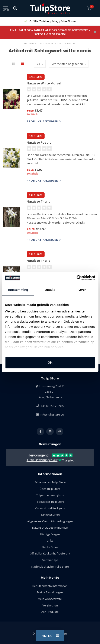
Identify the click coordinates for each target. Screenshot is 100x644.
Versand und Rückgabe (50, 508)
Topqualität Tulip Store (50, 502)
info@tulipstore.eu (52, 414)
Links (50, 540)
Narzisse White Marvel (44, 83)
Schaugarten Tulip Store (50, 482)
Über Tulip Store (50, 489)
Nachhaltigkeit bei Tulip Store (50, 567)
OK (50, 362)
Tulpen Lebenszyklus (50, 495)
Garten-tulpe (50, 560)
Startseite (30, 43)
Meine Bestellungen (50, 592)
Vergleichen (50, 605)
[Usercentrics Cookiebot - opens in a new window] (76, 278)
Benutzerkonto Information (50, 586)
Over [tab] (82, 290)
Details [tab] (50, 290)
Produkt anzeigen (44, 121)
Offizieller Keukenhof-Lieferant (50, 553)
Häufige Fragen (50, 534)
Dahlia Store (50, 547)
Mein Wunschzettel (50, 599)
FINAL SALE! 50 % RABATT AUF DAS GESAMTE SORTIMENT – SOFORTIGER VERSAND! (50, 32)
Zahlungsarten (50, 515)
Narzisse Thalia (39, 202)
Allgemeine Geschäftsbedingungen (50, 521)
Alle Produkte (50, 612)
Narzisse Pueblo (39, 143)
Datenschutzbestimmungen (50, 528)
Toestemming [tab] (18, 290)
